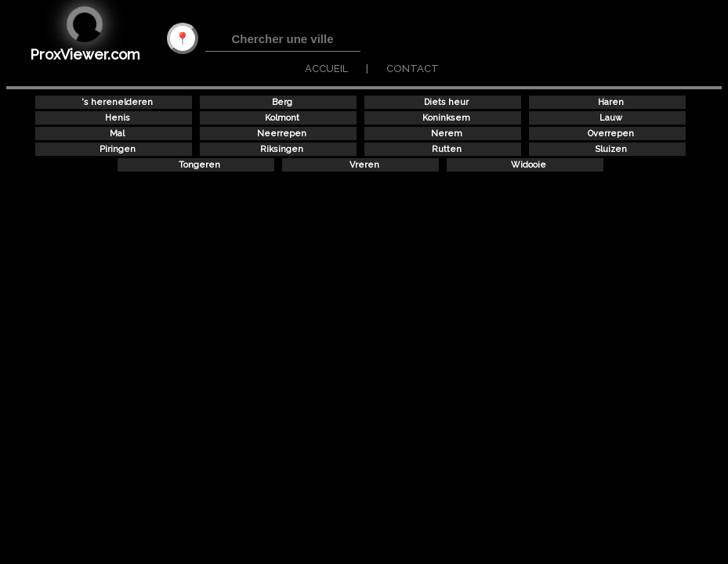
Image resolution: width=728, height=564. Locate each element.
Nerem (447, 134)
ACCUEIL (326, 69)
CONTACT (413, 69)
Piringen (118, 149)
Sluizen (611, 149)
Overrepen (611, 134)
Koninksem (446, 118)
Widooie (529, 165)
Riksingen (282, 149)
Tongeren (199, 165)
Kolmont (282, 118)
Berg (282, 102)
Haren (611, 102)
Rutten (447, 149)
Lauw (611, 118)
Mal (117, 134)
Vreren (364, 165)
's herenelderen (117, 102)
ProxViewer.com (85, 54)
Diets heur (446, 102)
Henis (118, 118)
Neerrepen (282, 134)
